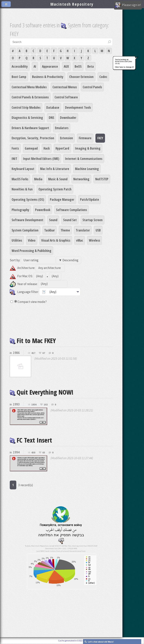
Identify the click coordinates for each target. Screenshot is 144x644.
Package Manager (62, 199)
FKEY (100, 138)
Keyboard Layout (23, 169)
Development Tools (78, 107)
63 (44, 453)
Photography (20, 210)
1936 (34, 405)
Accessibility (20, 66)
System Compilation (25, 230)
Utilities (17, 240)
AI (35, 66)
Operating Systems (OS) (28, 199)
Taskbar (49, 230)
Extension (66, 138)
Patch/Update (90, 199)
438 (33, 453)
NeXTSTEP (102, 179)
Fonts (15, 148)
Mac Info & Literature (55, 169)
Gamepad (31, 148)
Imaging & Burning (88, 148)
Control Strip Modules (26, 107)
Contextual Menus (65, 87)
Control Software (66, 97)
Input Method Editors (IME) (41, 159)
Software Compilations (72, 210)
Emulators (62, 128)
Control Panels (92, 87)
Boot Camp (19, 77)
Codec (103, 77)
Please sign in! (128, 5)
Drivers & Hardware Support (30, 128)
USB (98, 230)
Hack (47, 148)
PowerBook (43, 210)
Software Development (27, 220)
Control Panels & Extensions (30, 97)
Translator (83, 230)
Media (38, 179)
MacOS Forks (20, 179)
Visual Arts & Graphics (56, 240)
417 (33, 353)
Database (53, 107)
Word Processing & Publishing (31, 251)
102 (46, 405)
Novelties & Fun (22, 189)
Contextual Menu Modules (29, 87)
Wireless (94, 240)
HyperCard (62, 148)
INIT (14, 159)
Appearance (50, 66)
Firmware (85, 138)
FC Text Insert (31, 440)
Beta (91, 66)
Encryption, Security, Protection (33, 138)
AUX (66, 66)
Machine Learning (87, 169)
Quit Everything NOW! (42, 392)
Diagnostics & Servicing (27, 118)
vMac (80, 240)
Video (32, 240)
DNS (51, 118)
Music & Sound (58, 179)
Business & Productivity (48, 77)
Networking (81, 179)
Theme (65, 230)
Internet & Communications (84, 159)
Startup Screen (93, 220)
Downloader (68, 118)
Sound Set (70, 220)
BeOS (78, 66)
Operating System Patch (55, 189)
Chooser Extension (81, 77)
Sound (53, 220)
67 (44, 353)
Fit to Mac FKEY (33, 340)
